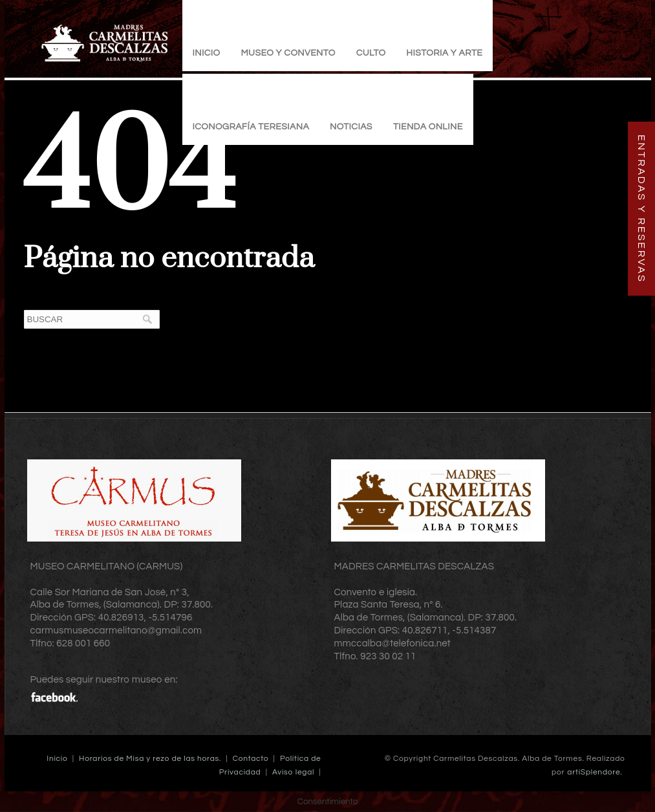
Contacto (251, 759)
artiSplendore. (595, 772)
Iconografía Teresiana (251, 127)
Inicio (207, 53)
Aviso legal (293, 772)
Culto (371, 53)
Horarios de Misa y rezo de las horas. (150, 759)
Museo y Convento (288, 53)
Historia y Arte (444, 53)
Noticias (351, 127)
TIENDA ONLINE (428, 127)
